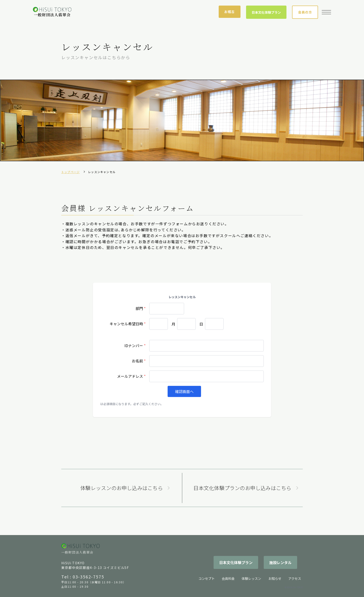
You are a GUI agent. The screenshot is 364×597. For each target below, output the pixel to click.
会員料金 (228, 578)
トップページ (70, 172)
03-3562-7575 (88, 577)
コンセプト (207, 578)
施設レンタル (280, 562)
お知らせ (275, 578)
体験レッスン (251, 578)
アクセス (295, 578)
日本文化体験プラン (266, 12)
